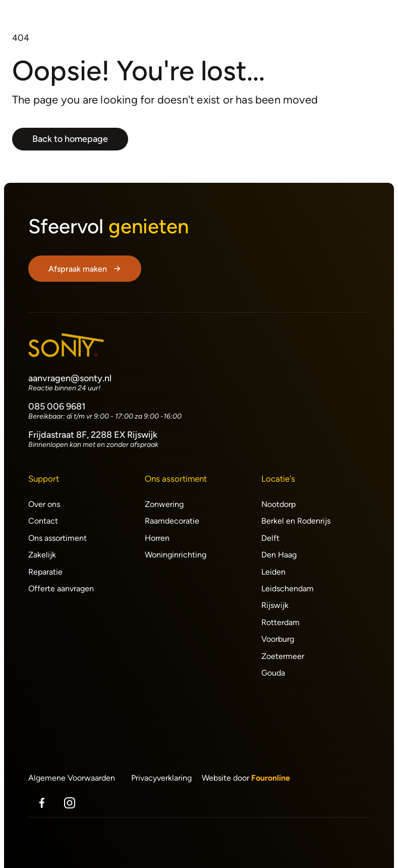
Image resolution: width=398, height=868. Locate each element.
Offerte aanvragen (61, 589)
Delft (270, 538)
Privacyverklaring (161, 778)
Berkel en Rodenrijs (296, 521)
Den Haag (279, 555)
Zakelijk (42, 555)
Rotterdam (280, 622)
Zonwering (164, 504)
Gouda (273, 673)
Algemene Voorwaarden (72, 778)
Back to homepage (70, 139)
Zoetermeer (283, 656)
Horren (157, 538)
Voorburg (278, 639)
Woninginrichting (176, 555)
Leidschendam (288, 589)
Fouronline (271, 778)
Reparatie (45, 572)
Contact (43, 521)
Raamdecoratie (172, 521)
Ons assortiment (58, 538)
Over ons (44, 504)
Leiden (273, 572)
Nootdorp (278, 504)
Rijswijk (275, 605)
